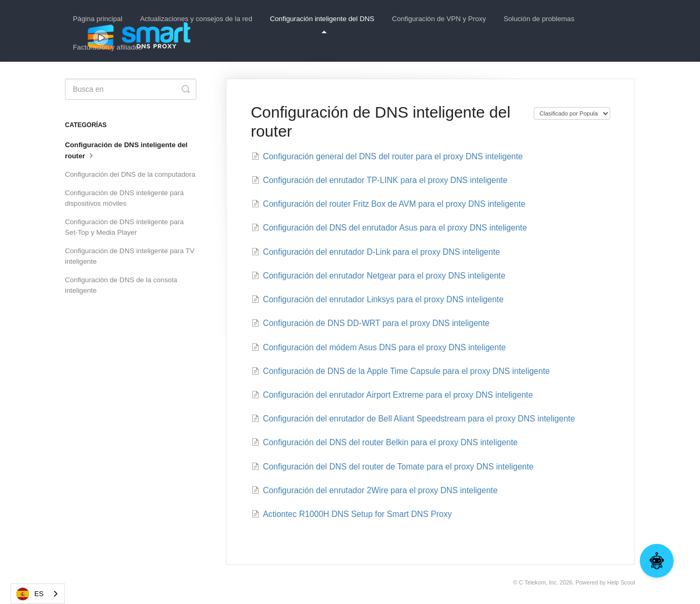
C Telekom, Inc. (538, 582)
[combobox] (38, 594)
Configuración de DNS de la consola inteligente (121, 285)
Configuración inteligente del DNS (322, 24)
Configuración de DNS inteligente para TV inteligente (130, 256)
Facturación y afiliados (107, 47)
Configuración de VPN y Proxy (439, 19)
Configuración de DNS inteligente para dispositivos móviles (124, 198)
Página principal (98, 19)
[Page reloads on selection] (572, 113)
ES (30, 594)
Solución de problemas (539, 19)
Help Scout (621, 582)
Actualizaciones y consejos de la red (196, 19)
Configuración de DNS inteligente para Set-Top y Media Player (124, 227)
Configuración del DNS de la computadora (130, 174)
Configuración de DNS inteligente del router (126, 150)
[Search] (131, 89)
